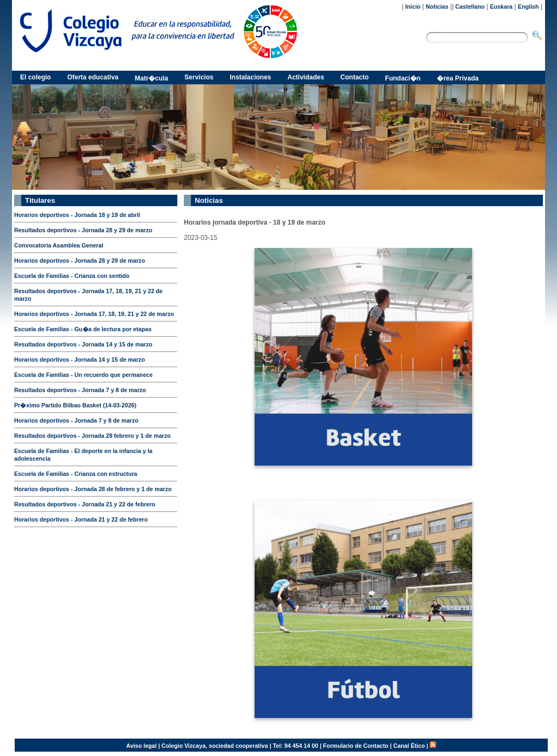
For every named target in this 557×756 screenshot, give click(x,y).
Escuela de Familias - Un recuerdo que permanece (83, 375)
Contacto (355, 77)
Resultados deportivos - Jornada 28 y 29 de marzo (83, 230)
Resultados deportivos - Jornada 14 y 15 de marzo (83, 344)
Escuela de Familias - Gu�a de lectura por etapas (83, 329)
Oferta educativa (93, 77)
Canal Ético (409, 746)
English (528, 7)
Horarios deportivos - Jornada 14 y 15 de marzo (79, 360)
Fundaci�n (403, 78)
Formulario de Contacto (356, 746)
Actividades (306, 77)
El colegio (36, 77)
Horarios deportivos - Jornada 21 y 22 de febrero (81, 519)
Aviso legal (141, 746)
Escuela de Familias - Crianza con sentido (72, 276)
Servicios (199, 77)
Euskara (501, 7)
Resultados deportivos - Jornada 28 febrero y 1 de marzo (92, 436)
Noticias (437, 7)
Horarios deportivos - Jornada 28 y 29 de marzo (79, 261)
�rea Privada (458, 78)
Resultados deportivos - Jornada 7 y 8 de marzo (80, 390)
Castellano (470, 7)
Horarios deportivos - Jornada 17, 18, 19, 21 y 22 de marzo (94, 314)
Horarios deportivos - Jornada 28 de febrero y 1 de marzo (93, 489)
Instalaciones (250, 77)
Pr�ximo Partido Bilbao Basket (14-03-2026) (75, 405)
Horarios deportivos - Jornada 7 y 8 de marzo (76, 420)
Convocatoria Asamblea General (59, 245)
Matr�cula (151, 78)
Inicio (413, 7)
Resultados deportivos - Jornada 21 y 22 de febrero (85, 504)
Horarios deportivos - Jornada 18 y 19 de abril (77, 215)
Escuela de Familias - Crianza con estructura (76, 474)
